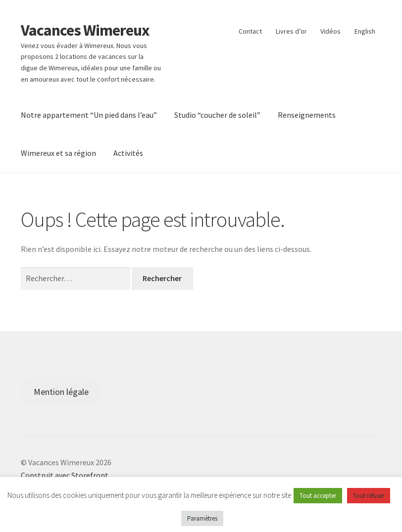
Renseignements (307, 115)
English (365, 31)
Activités (128, 153)
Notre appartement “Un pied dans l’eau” (89, 115)
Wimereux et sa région (58, 153)
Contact (250, 31)
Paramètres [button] (202, 518)
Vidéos (330, 31)
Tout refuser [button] (369, 496)
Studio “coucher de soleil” (217, 115)
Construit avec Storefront (65, 475)
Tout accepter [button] (318, 496)
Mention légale (61, 392)
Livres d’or (291, 31)
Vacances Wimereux (85, 30)
